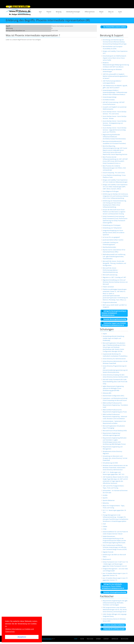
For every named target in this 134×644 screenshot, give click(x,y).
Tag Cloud (90, 639)
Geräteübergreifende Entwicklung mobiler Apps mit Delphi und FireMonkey (113, 338)
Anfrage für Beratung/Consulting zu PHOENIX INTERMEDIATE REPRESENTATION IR (114, 313)
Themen (49, 12)
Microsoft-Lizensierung (110, 275)
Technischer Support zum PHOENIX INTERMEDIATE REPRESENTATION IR (114, 324)
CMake (105, 526)
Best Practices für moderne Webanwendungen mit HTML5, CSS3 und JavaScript (114, 168)
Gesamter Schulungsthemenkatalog (114, 592)
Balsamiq (106, 503)
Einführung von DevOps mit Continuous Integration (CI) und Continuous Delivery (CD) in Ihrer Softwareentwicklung (115, 196)
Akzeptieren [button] (22, 637)
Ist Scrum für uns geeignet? (111, 237)
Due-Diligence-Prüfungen (111, 191)
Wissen (101, 12)
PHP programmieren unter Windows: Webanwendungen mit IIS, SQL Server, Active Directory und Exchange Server (115, 610)
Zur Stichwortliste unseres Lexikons (114, 27)
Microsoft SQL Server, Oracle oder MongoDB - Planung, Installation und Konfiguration (114, 263)
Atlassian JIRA (107, 393)
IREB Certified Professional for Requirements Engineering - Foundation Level (115, 405)
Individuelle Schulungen (73, 12)
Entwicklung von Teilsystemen (112, 228)
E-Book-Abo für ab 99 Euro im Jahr (113, 629)
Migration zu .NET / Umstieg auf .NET (114, 277)
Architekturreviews (109, 100)
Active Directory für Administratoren (114, 359)
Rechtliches (125, 639)
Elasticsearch (107, 559)
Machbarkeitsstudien (109, 247)
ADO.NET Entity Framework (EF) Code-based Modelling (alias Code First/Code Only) (115, 382)
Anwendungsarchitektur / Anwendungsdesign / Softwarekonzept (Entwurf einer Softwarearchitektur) (115, 92)
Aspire (105, 334)
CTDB (105, 529)
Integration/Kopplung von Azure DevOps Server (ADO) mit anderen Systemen (114, 233)
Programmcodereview (110, 302)
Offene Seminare (90, 12)
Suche (120, 12)
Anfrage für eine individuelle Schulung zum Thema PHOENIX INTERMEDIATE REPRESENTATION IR (113, 586)
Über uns (111, 12)
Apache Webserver (109, 500)
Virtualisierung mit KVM (110, 463)
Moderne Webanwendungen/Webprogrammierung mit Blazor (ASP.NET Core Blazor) (116, 65)
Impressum (115, 639)
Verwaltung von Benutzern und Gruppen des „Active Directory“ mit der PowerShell (115, 458)
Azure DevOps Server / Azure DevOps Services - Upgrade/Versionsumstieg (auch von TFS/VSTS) (115, 130)
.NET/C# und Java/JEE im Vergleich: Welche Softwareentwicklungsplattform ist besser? (115, 76)
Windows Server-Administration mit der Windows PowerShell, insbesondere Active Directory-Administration (115, 468)
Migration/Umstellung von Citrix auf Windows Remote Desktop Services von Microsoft (115, 282)
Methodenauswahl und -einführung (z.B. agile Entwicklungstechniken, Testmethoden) (114, 256)
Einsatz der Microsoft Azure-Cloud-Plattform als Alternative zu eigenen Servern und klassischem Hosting (114, 212)
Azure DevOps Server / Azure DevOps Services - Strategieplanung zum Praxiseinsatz (115, 123)
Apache (105, 498)
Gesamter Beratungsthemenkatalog (114, 319)
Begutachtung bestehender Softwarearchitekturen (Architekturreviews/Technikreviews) (114, 137)
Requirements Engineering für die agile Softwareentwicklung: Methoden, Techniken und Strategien (115, 603)
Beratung (59, 12)
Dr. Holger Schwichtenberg (44, 639)
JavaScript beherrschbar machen (113, 240)
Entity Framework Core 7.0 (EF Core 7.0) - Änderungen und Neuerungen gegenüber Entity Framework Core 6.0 (115, 564)
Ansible (105, 495)
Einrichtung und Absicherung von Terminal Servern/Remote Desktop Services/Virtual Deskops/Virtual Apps (115, 42)
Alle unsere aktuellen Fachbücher (113, 625)
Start (40, 12)
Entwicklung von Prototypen (112, 225)
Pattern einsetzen (108, 287)
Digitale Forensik (108, 552)
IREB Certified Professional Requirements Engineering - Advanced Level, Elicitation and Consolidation (115, 416)
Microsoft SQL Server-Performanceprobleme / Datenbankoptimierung (110, 270)
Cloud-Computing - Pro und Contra (114, 173)
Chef (104, 524)
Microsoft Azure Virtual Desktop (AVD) (115, 431)
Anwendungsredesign (110, 97)
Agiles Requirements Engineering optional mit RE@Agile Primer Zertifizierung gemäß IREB (113, 388)
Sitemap (98, 639)
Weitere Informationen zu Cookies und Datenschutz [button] (20, 630)
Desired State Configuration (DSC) (113, 396)
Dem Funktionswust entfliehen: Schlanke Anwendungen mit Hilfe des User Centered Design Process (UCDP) (115, 547)
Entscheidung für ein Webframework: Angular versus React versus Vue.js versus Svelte (115, 58)
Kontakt (106, 639)
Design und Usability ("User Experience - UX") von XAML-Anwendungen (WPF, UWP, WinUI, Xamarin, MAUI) (115, 187)
